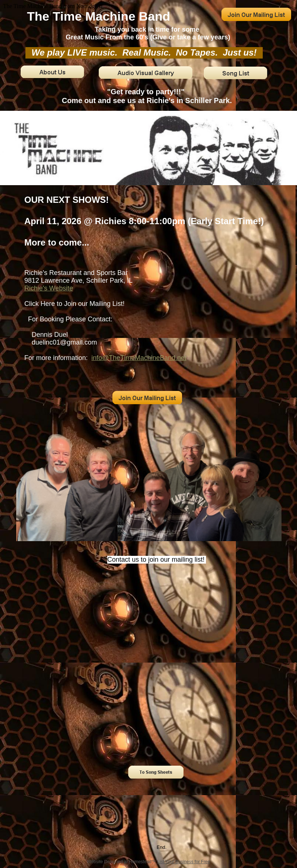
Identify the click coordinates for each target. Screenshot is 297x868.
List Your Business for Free (184, 862)
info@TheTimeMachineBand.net (139, 358)
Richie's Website (49, 288)
